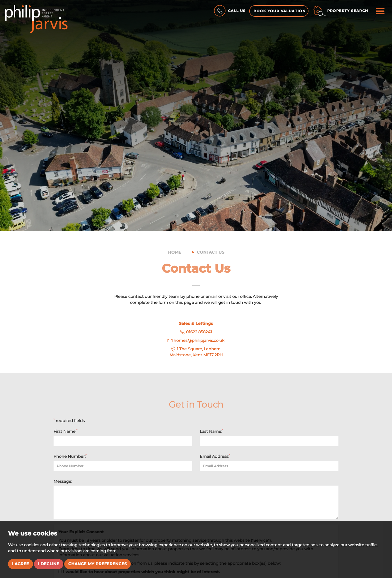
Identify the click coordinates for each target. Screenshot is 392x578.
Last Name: (211, 431)
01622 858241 (199, 332)
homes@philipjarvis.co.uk (199, 340)
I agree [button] (20, 564)
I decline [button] (49, 564)
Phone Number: (70, 456)
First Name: (65, 431)
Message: (63, 481)
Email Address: (215, 456)
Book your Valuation (280, 11)
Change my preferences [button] (97, 564)
